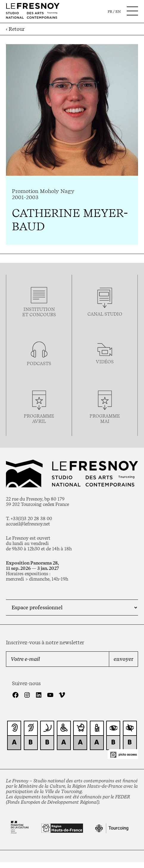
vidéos (105, 362)
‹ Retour (15, 29)
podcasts (39, 364)
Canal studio (105, 314)
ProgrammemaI (105, 419)
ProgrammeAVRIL (39, 419)
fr (110, 12)
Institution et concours (39, 312)
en (118, 12)
